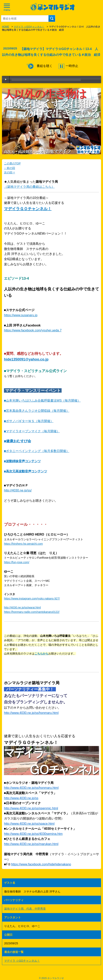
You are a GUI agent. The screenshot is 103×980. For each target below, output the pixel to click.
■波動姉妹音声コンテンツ (22, 461)
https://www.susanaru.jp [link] (21, 315)
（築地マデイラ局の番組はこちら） (29, 187)
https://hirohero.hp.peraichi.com (23, 544)
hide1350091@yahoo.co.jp (26, 359)
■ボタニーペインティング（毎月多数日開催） (37, 451)
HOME (6, 27)
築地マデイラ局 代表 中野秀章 (25, 909)
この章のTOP (12, 163)
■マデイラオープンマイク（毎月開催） (32, 431)
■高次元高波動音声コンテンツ (26, 471)
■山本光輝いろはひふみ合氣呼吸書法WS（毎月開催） (42, 401)
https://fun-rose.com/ (17, 562)
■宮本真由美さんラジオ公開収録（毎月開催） (37, 411)
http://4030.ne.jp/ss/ (18, 490)
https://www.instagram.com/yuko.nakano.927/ (32, 599)
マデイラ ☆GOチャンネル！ (29, 27)
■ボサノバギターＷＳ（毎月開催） (29, 421)
